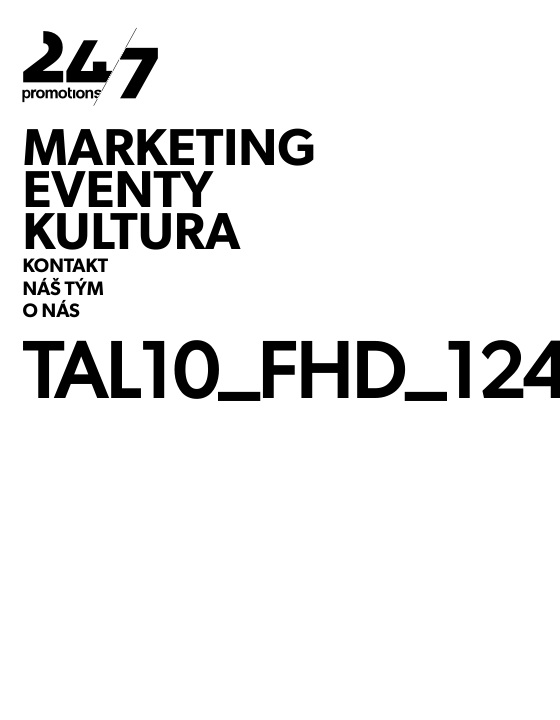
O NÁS (50, 312)
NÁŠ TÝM (62, 290)
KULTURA (131, 231)
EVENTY (117, 189)
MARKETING (169, 147)
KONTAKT (65, 267)
